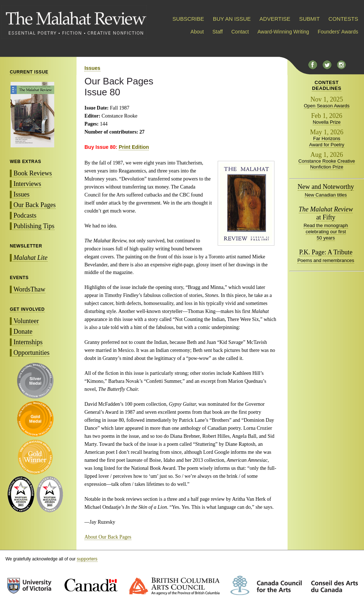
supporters (87, 559)
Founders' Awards (338, 32)
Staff (217, 32)
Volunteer (26, 321)
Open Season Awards (327, 106)
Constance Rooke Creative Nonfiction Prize (327, 164)
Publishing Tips (34, 226)
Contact (240, 32)
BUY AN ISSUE (232, 19)
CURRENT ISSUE (29, 72)
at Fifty (326, 213)
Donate (23, 332)
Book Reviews (33, 173)
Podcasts (25, 215)
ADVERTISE (275, 19)
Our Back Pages (35, 205)
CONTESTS (343, 19)
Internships (28, 342)
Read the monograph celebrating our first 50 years (326, 232)
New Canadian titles (326, 195)
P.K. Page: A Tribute (326, 252)
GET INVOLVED (27, 309)
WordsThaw (29, 289)
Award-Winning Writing (283, 32)
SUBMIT (309, 19)
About (197, 32)
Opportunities (31, 353)
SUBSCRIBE (188, 19)
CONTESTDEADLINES (327, 85)
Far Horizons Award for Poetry (327, 142)
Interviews (27, 184)
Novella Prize (327, 122)
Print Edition (134, 147)
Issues (21, 194)
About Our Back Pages (108, 537)
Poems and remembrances (326, 260)
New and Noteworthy (326, 187)
